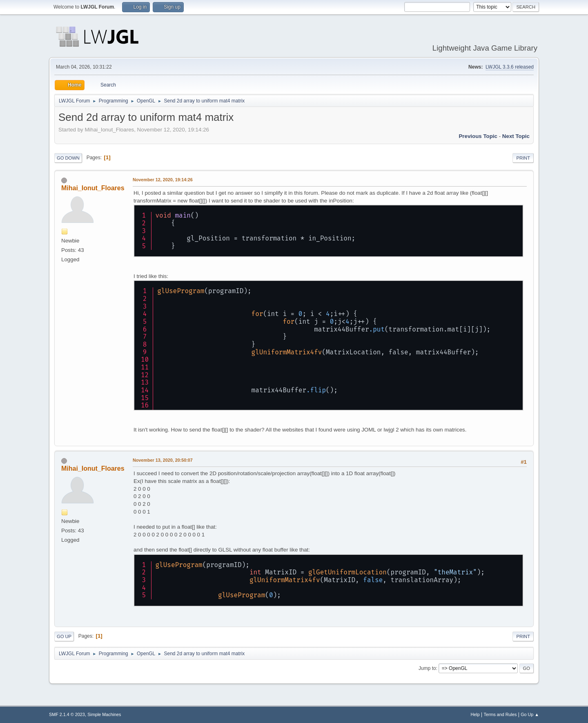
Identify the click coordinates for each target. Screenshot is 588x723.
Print (523, 158)
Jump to (427, 668)
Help (475, 714)
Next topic (516, 136)
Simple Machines (104, 714)
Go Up (64, 636)
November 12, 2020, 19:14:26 (163, 180)
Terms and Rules (500, 714)
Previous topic (478, 136)
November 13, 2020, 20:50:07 (163, 460)
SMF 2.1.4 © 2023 (67, 714)
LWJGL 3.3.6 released (510, 67)
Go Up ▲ (530, 714)
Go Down (68, 158)
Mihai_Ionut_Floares (93, 188)
